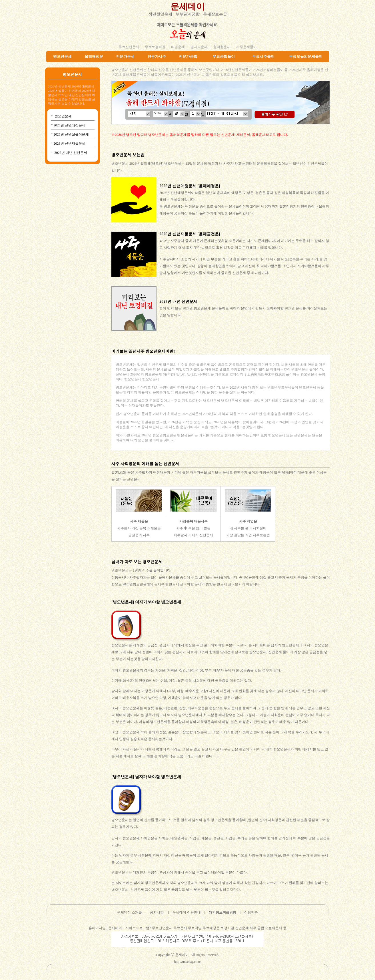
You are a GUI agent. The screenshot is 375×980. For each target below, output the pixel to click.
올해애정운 (94, 56)
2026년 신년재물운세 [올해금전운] (190, 234)
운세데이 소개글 (130, 913)
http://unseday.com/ (187, 962)
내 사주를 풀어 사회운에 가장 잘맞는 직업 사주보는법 (248, 528)
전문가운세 (125, 56)
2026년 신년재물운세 (70, 144)
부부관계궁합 (188, 14)
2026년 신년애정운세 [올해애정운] (190, 186)
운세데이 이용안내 (187, 913)
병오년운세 (62, 56)
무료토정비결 (155, 47)
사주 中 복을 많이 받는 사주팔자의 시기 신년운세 (193, 528)
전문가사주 (157, 56)
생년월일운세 (160, 14)
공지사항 (157, 913)
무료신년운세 (129, 47)
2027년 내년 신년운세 (70, 153)
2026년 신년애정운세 (70, 125)
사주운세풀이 (246, 47)
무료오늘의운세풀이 (306, 56)
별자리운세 (199, 47)
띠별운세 (178, 47)
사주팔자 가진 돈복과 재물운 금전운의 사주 (139, 528)
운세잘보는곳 (215, 14)
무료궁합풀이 (224, 56)
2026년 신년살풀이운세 (71, 134)
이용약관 (251, 913)
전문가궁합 (188, 56)
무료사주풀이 (263, 56)
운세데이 (188, 6)
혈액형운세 (222, 47)
